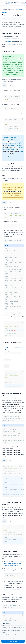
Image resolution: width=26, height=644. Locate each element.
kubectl (9, 41)
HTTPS (4, 85)
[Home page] (12, 3)
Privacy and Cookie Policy (7, 635)
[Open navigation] (2, 3)
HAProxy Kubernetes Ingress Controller (12, 8)
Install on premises (19, 10)
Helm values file (19, 65)
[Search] (22, 3)
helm (8, 39)
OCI (10, 85)
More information (17, 635)
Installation (11, 10)
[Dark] (25, 3)
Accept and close (13, 641)
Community (5, 10)
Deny (13, 638)
